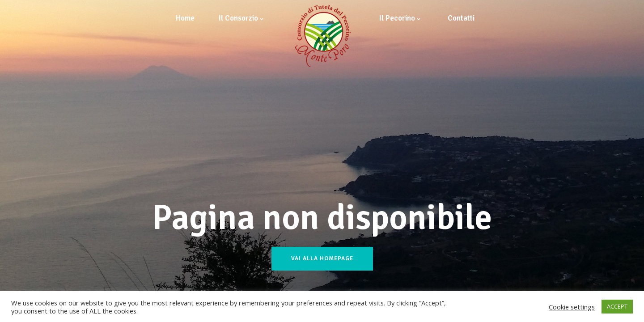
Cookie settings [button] (572, 307)
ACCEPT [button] (617, 306)
